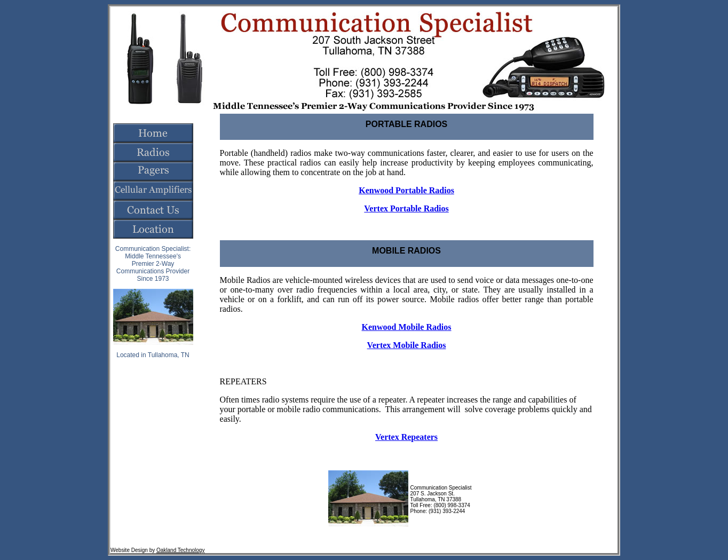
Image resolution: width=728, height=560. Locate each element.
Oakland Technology (180, 550)
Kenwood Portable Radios (406, 190)
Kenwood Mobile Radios (407, 327)
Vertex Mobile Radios (407, 345)
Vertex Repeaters (406, 437)
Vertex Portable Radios (406, 208)
